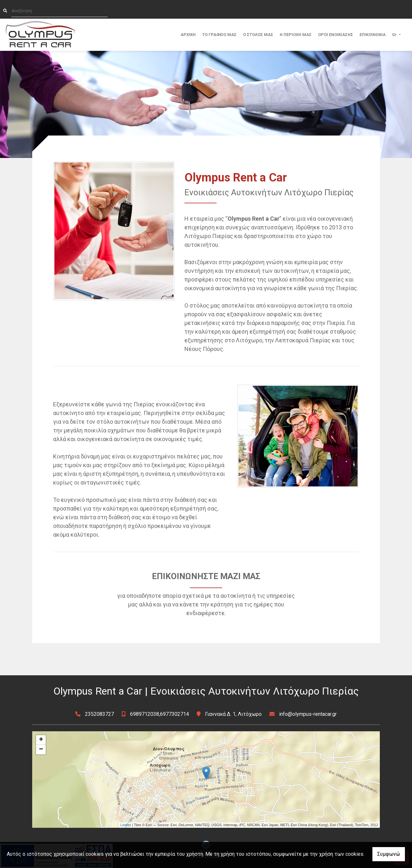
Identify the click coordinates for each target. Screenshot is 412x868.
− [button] (41, 750)
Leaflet (126, 825)
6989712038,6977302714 (159, 714)
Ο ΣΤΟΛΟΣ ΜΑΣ (258, 35)
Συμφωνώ (389, 854)
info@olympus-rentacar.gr (308, 714)
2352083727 (99, 714)
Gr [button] (395, 35)
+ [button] (41, 740)
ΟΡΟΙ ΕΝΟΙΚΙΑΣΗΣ (336, 35)
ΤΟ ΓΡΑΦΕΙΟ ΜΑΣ (219, 35)
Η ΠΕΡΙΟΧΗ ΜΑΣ (296, 35)
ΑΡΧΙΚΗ (188, 35)
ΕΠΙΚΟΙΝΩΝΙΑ (373, 35)
